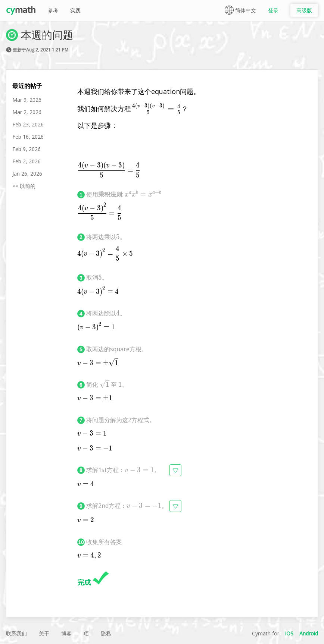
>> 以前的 (24, 186)
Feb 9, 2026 (27, 149)
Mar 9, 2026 (27, 100)
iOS (289, 633)
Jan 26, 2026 (27, 174)
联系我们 (16, 633)
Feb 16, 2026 (28, 137)
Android (309, 633)
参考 (53, 10)
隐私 (106, 633)
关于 (44, 633)
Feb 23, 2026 (28, 124)
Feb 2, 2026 (27, 161)
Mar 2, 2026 (27, 112)
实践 (75, 10)
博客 (66, 633)
